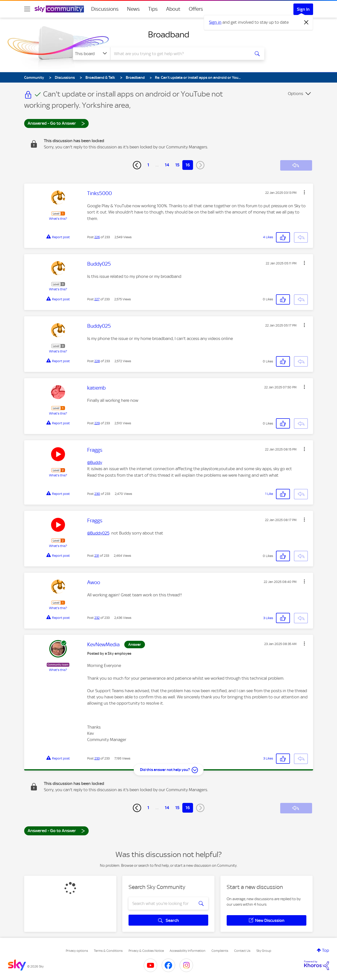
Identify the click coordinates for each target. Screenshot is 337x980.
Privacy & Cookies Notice (146, 951)
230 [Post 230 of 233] (97, 494)
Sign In (303, 9)
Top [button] (326, 950)
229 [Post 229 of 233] (97, 423)
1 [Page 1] (148, 165)
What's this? (58, 219)
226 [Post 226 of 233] (97, 237)
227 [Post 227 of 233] (97, 299)
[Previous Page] (137, 165)
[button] (304, 192)
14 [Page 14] (167, 165)
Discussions (105, 9)
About (173, 9)
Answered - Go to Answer (56, 123)
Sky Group (264, 951)
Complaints (220, 951)
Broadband (169, 34)
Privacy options (77, 951)
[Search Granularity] (92, 54)
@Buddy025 (98, 533)
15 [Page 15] (177, 165)
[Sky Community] (59, 9)
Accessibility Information (188, 951)
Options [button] (296, 94)
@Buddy (95, 462)
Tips (153, 9)
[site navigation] (27, 9)
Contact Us (242, 951)
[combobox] (180, 54)
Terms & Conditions (108, 951)
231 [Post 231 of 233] (97, 556)
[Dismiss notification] (306, 22)
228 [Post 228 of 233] (97, 361)
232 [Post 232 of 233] (97, 618)
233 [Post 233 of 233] (97, 758)
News (133, 9)
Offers (196, 9)
